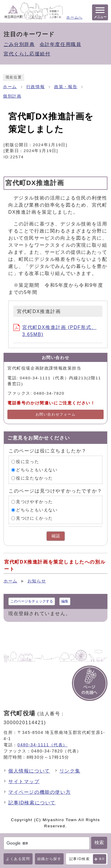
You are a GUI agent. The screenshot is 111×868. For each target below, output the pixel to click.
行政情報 (36, 87)
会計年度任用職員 (61, 44)
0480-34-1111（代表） (42, 745)
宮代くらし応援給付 (27, 54)
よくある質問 (18, 859)
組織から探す (49, 859)
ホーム (10, 87)
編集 (65, 601)
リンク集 (70, 771)
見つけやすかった (34, 502)
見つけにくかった (34, 518)
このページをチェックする (32, 601)
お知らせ (37, 581)
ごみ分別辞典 (19, 44)
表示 (102, 859)
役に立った (28, 462)
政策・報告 (66, 87)
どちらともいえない (37, 470)
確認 (56, 536)
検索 (99, 843)
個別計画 (12, 96)
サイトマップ (24, 781)
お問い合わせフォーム (56, 414)
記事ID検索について (32, 803)
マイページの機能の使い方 (40, 792)
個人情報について (29, 771)
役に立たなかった (34, 478)
